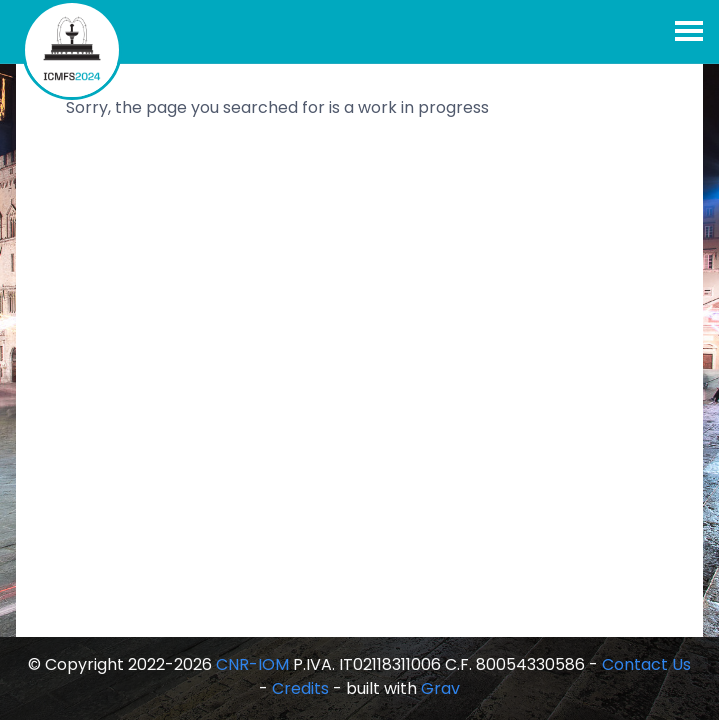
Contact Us (646, 664)
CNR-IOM (252, 664)
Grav (440, 688)
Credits (300, 688)
